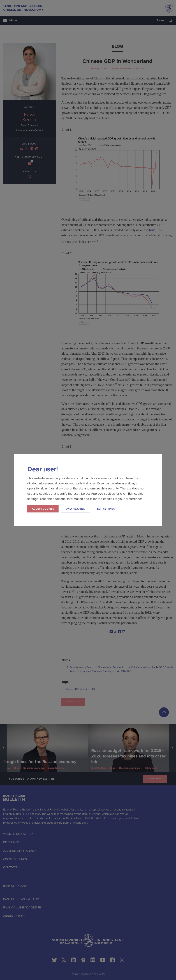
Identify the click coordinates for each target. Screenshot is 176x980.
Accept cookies (43, 509)
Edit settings (106, 509)
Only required (75, 509)
